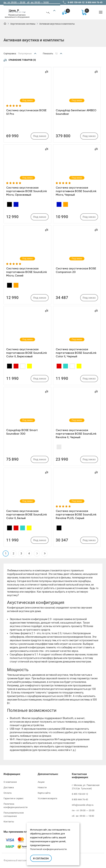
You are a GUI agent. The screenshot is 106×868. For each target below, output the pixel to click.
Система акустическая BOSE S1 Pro (26, 112)
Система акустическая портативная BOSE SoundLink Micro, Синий (27, 272)
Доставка (9, 787)
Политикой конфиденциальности (48, 849)
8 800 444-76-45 (94, 2)
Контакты (9, 822)
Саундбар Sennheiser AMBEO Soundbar (76, 112)
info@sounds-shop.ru (83, 805)
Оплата (8, 793)
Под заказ (40, 136)
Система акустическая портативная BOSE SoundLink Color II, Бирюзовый (27, 353)
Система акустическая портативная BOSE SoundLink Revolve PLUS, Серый (76, 514)
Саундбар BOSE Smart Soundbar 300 (22, 432)
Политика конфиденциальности (16, 806)
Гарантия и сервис (14, 798)
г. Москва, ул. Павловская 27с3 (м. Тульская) (86, 787)
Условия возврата (47, 798)
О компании (10, 782)
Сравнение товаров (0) (20, 60)
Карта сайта (44, 793)
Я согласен (41, 858)
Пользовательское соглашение (14, 814)
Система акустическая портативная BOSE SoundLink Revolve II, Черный (76, 434)
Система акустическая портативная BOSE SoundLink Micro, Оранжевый (27, 191)
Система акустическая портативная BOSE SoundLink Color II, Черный (76, 353)
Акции (41, 782)
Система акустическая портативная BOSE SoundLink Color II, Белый (27, 514)
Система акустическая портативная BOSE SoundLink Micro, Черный (76, 191)
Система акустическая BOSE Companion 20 (76, 270)
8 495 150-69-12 (76, 2)
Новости (42, 787)
